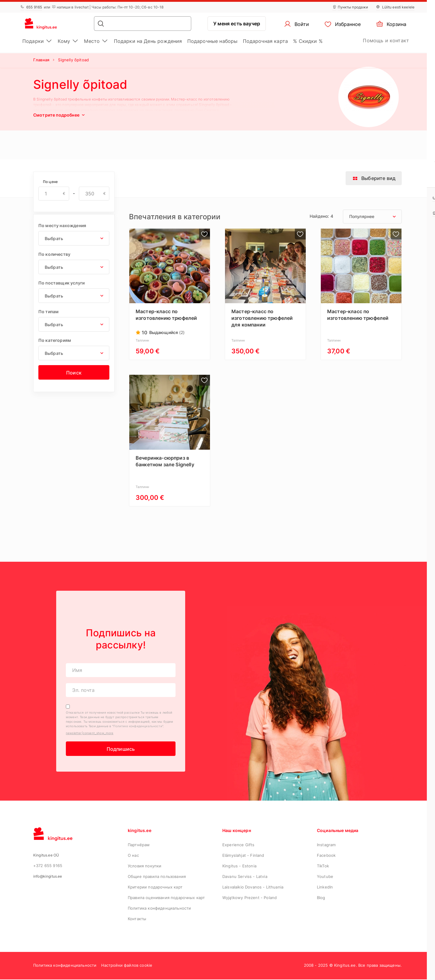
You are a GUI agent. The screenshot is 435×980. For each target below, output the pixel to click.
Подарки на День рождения (148, 41)
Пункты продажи (350, 7)
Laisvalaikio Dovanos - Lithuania (253, 888)
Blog (321, 898)
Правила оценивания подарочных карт (166, 898)
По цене (50, 182)
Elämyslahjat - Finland (243, 856)
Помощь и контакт (386, 40)
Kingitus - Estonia (239, 866)
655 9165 (31, 7)
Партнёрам (139, 845)
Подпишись (121, 750)
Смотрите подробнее (60, 115)
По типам (48, 312)
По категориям (55, 340)
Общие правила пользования (157, 877)
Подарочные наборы (213, 41)
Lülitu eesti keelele (395, 7)
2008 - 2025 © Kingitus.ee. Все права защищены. (353, 966)
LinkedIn (325, 888)
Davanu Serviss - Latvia (245, 877)
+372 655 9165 (48, 866)
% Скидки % (308, 41)
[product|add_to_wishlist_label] (205, 234)
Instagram (326, 845)
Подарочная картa (266, 41)
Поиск (74, 373)
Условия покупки (145, 866)
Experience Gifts (238, 845)
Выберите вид (374, 178)
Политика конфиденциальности (159, 909)
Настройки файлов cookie (127, 966)
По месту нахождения (62, 225)
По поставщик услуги (61, 283)
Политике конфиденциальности (138, 727)
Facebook (326, 856)
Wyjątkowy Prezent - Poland (250, 898)
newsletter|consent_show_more (90, 734)
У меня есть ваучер (237, 24)
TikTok (323, 866)
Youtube (325, 877)
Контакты (137, 919)
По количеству (54, 254)
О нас (133, 856)
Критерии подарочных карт (155, 888)
